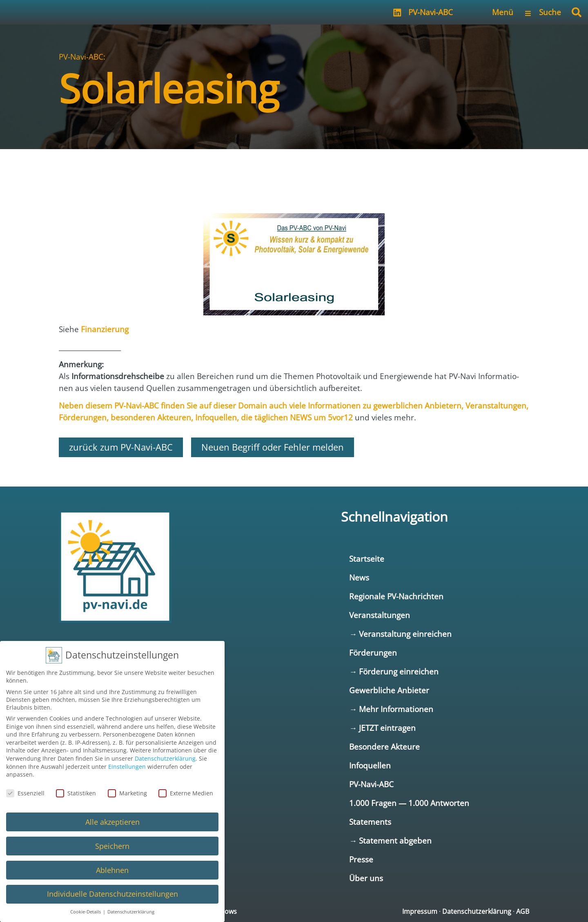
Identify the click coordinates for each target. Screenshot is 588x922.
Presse (361, 859)
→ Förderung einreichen (394, 671)
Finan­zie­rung (105, 329)
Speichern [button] (112, 845)
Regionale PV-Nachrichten (396, 596)
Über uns (366, 878)
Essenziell (25, 792)
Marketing (127, 792)
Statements (370, 822)
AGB (523, 911)
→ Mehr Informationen (391, 709)
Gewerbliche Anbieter (389, 690)
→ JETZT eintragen (382, 728)
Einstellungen (127, 766)
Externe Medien (186, 792)
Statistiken (76, 792)
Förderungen (373, 653)
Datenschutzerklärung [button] (131, 911)
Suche (550, 12)
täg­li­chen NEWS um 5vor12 (304, 417)
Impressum (420, 911)
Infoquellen (370, 765)
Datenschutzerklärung (477, 911)
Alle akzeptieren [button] (112, 821)
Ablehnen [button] (112, 869)
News (359, 577)
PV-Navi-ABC (431, 12)
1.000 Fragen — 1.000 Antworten (409, 803)
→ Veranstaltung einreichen (400, 634)
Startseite (367, 559)
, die (246, 417)
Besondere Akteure (384, 747)
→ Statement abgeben (390, 841)
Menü (503, 12)
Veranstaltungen (380, 615)
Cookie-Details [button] (86, 911)
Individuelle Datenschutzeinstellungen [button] (112, 893)
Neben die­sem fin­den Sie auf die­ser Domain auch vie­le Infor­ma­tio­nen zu (216, 405)
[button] (577, 12)
